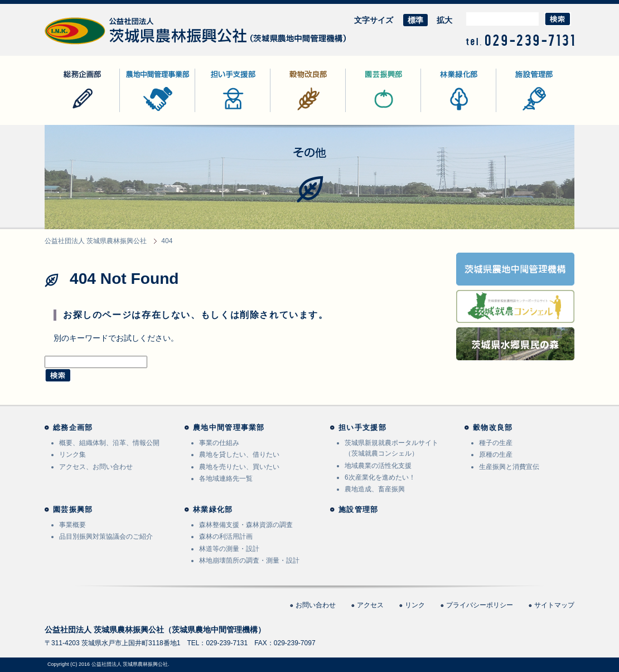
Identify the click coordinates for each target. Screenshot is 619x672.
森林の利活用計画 (226, 536)
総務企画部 (64, 112)
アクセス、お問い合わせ (96, 467)
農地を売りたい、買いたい (239, 467)
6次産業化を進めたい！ (380, 477)
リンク (415, 605)
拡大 (444, 20)
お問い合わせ (316, 605)
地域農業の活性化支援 (378, 466)
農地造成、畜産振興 (375, 489)
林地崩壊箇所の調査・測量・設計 (249, 560)
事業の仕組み (219, 443)
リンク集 (72, 455)
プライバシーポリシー (480, 605)
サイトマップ (554, 605)
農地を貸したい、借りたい (239, 455)
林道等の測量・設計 (229, 549)
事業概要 (72, 525)
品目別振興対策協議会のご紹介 (106, 536)
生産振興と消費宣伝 (509, 467)
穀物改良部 (290, 112)
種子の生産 (496, 443)
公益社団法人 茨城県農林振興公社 (104, 44)
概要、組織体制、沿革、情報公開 (109, 443)
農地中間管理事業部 (155, 112)
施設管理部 (516, 112)
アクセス (370, 605)
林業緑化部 (441, 112)
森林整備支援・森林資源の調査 (246, 525)
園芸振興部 (365, 112)
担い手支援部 (219, 112)
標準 (415, 20)
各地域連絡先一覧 (226, 478)
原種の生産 (496, 455)
